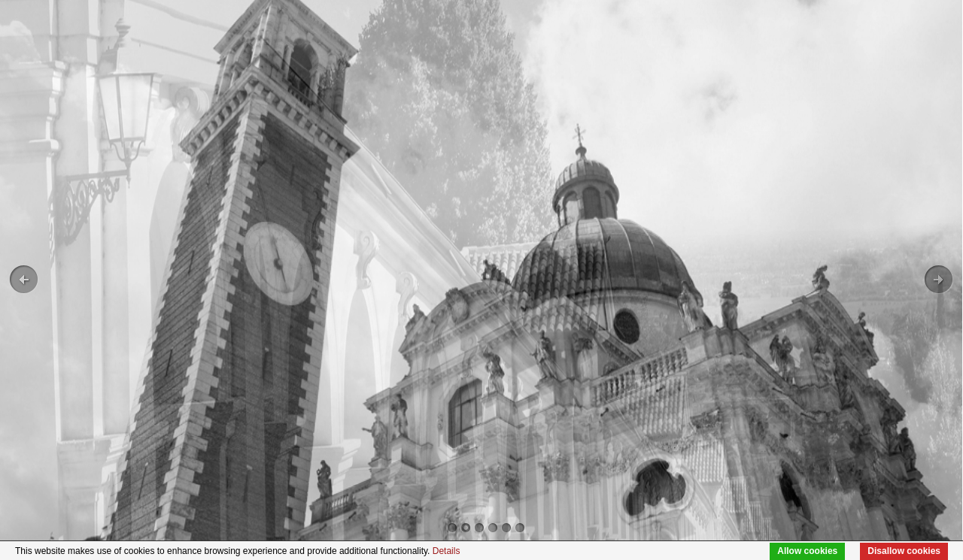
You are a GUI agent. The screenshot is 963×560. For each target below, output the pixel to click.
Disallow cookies (904, 551)
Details (447, 551)
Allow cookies (807, 551)
